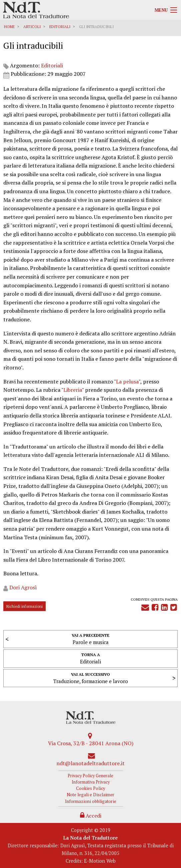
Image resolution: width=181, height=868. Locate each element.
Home (9, 27)
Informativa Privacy (91, 782)
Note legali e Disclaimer (90, 795)
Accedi (91, 816)
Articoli (32, 27)
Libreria (73, 390)
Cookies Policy (90, 788)
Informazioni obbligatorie (91, 801)
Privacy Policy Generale (90, 776)
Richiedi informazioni (24, 606)
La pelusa (127, 381)
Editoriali (60, 27)
